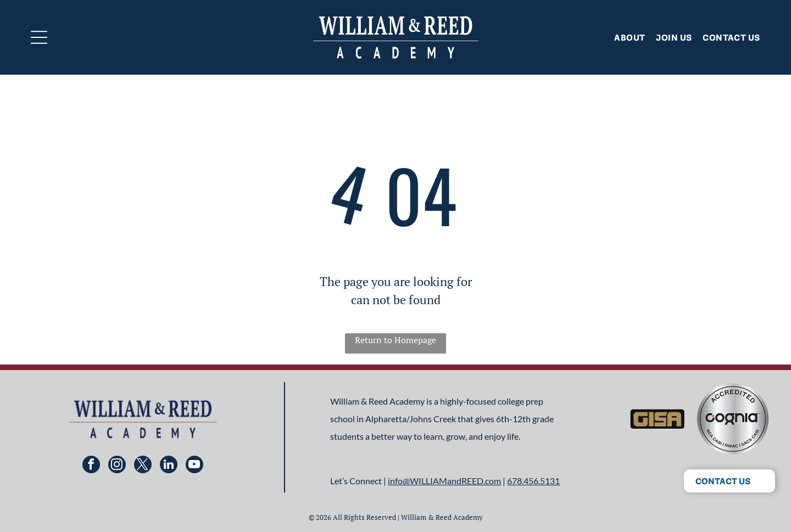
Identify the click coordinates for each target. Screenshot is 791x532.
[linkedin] (169, 466)
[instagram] (117, 466)
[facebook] (91, 466)
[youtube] (194, 466)
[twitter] (143, 466)
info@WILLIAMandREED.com (444, 481)
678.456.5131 (533, 481)
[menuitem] (624, 37)
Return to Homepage (396, 340)
